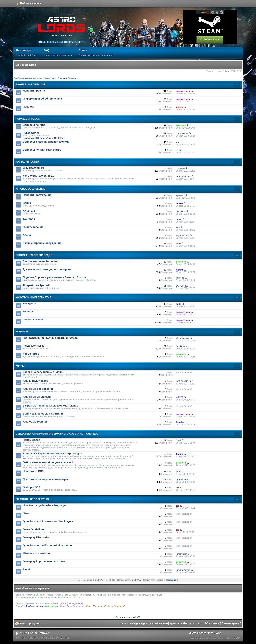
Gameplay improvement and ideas (44, 561)
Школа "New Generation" (72, 606)
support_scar (183, 91)
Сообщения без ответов (26, 78)
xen (178, 227)
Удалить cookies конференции (160, 623)
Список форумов (26, 65)
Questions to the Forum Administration (47, 545)
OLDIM (179, 203)
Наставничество (27, 162)
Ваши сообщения (67, 78)
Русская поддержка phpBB (128, 617)
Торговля (29, 219)
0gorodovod (182, 480)
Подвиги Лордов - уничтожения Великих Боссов (54, 277)
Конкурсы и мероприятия (33, 297)
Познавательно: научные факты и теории (50, 338)
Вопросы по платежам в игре (42, 150)
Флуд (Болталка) (34, 346)
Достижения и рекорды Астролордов (47, 269)
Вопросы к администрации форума (46, 142)
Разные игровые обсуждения (42, 243)
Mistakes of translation (37, 553)
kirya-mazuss (182, 235)
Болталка (22, 332)
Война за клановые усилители (43, 414)
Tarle (178, 244)
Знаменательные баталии (40, 261)
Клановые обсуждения (38, 389)
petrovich (181, 262)
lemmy (179, 150)
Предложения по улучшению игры (45, 479)
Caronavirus (182, 133)
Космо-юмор (31, 354)
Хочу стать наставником (39, 176)
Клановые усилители (37, 397)
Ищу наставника (33, 168)
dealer (179, 219)
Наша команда (129, 623)
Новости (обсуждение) (37, 195)
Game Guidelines (34, 529)
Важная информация (30, 85)
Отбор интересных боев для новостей (48, 462)
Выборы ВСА (32, 487)
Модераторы (51, 606)
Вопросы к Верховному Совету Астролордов (52, 453)
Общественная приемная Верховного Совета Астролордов (57, 434)
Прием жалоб (31, 440)
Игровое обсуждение (30, 189)
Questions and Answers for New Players (48, 521)
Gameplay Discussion (36, 537)
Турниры (29, 311)
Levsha (180, 422)
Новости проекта (34, 91)
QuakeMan (181, 346)
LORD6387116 (183, 381)
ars (178, 488)
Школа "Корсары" (116, 606)
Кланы (20, 366)
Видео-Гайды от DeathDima (51, 138)
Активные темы (48, 78)
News (26, 513)
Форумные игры (33, 319)
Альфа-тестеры (34, 606)
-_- (177, 142)
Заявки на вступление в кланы (43, 372)
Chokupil (180, 168)
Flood (26, 569)
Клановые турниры (36, 422)
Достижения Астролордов (34, 255)
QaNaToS (181, 211)
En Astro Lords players (32, 499)
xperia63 (180, 195)
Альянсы (29, 211)
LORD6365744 (183, 176)
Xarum (179, 270)
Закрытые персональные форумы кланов (50, 406)
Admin (179, 107)
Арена (27, 235)
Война (27, 203)
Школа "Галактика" (95, 606)
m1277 (179, 397)
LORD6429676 (183, 286)
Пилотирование (33, 227)
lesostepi (181, 125)
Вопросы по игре (34, 125)
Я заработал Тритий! (36, 285)
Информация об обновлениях (42, 99)
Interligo (180, 278)
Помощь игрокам (28, 119)
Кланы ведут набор (36, 381)
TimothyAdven (183, 570)
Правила (28, 107)
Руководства (31, 133)
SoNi (178, 440)
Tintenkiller (181, 554)
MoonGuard (172, 580)
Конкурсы (29, 303)
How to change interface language (44, 505)
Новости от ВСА (33, 471)
